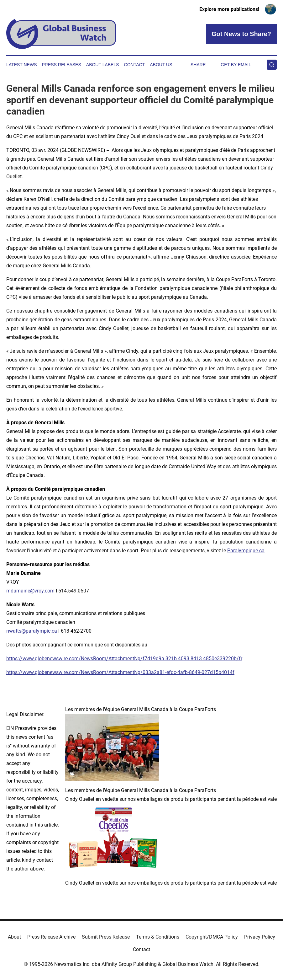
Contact (135, 65)
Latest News (22, 65)
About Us (161, 65)
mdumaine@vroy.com (30, 591)
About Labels (103, 65)
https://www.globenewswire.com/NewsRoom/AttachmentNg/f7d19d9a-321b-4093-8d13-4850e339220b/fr (124, 659)
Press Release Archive (51, 937)
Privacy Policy (260, 937)
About (14, 937)
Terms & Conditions (158, 937)
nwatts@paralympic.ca (32, 631)
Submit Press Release (106, 937)
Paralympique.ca (246, 551)
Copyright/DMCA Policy (212, 937)
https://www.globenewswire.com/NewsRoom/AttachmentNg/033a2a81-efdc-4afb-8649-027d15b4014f (120, 672)
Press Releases (62, 65)
